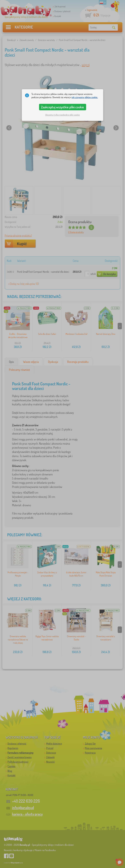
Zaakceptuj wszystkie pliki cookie (62, 107)
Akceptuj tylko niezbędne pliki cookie (62, 115)
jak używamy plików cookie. (85, 97)
